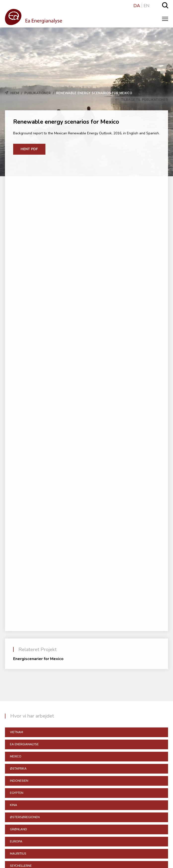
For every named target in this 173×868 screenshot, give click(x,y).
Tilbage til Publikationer (142, 100)
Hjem (15, 93)
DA (137, 6)
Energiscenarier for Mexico (38, 659)
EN (147, 6)
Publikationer (37, 93)
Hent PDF (29, 149)
